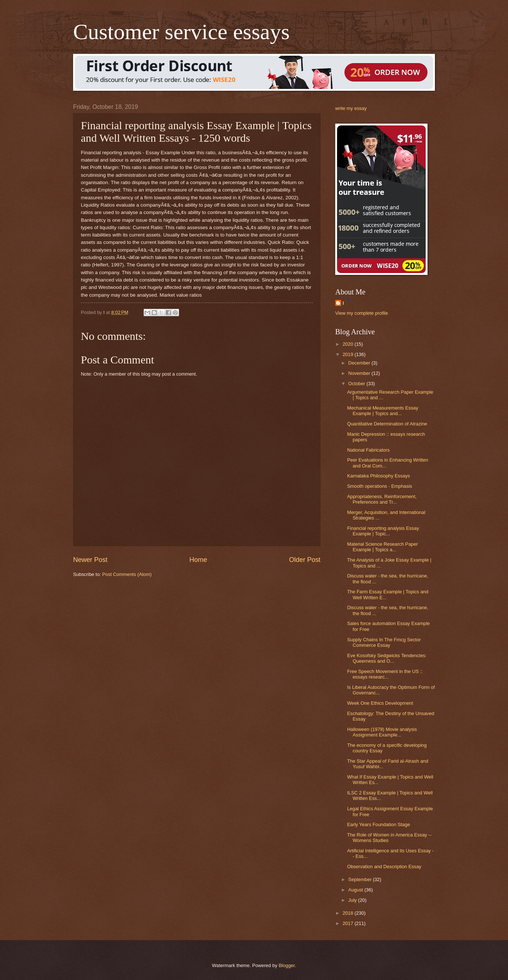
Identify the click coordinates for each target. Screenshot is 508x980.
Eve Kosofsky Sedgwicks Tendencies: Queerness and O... (387, 658)
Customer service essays (181, 32)
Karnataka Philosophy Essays (378, 476)
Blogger (287, 965)
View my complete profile (362, 313)
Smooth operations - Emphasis (380, 486)
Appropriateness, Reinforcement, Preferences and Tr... (382, 499)
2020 (349, 344)
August (356, 890)
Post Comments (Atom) (127, 574)
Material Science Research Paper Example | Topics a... (382, 547)
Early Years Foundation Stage (378, 824)
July (353, 900)
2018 (349, 913)
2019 (349, 354)
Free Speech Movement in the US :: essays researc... (385, 674)
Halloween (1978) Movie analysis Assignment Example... (382, 732)
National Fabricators (368, 450)
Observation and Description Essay (384, 867)
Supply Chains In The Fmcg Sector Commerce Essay (384, 642)
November (360, 373)
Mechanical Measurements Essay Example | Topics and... (383, 411)
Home (198, 560)
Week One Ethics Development (380, 703)
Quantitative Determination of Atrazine (387, 424)
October (357, 384)
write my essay (351, 108)
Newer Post (90, 560)
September (361, 879)
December (360, 363)
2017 (349, 923)
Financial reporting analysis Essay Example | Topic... (383, 531)
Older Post (305, 560)
